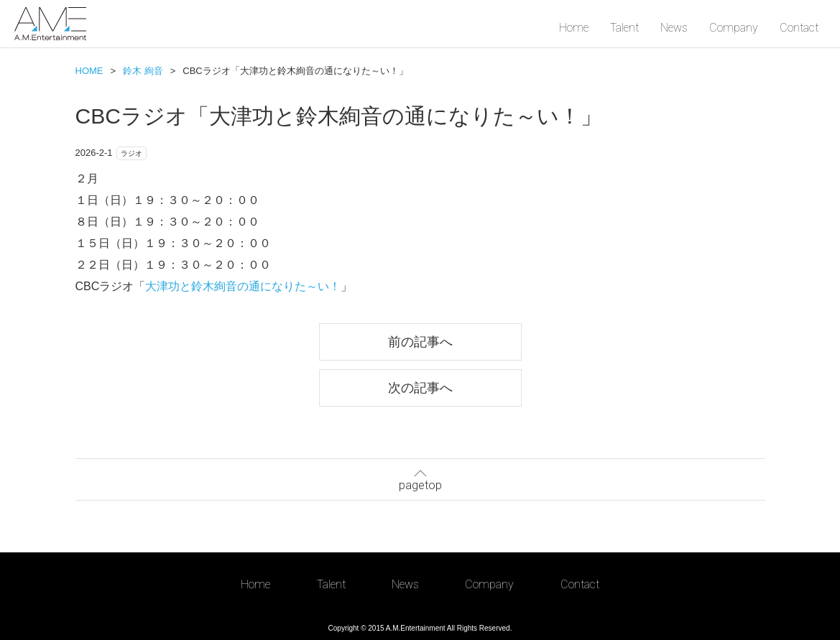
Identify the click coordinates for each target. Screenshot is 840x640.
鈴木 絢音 (143, 71)
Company (734, 28)
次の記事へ (420, 388)
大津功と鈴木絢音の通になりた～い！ (243, 286)
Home (574, 28)
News (674, 28)
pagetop (420, 478)
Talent (624, 28)
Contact (799, 28)
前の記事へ (420, 342)
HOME (89, 71)
